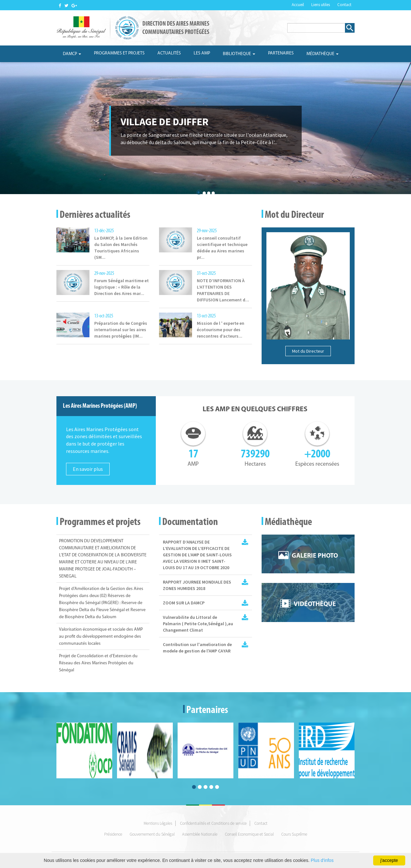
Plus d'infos (322, 860)
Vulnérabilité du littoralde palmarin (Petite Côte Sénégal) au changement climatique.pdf (245, 617)
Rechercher (350, 28)
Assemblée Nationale (200, 834)
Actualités (169, 53)
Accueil (298, 5)
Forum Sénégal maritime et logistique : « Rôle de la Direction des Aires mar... (122, 287)
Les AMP (202, 53)
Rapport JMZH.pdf (245, 582)
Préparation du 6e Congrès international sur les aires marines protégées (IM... (121, 330)
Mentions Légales (158, 823)
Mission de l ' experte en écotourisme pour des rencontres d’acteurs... (221, 330)
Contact (344, 5)
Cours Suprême (294, 834)
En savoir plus (88, 469)
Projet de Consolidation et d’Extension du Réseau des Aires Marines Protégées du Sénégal (98, 663)
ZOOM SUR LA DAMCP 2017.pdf (245, 603)
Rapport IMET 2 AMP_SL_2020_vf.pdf (245, 542)
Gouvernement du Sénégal (152, 834)
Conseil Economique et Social (249, 834)
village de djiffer (164, 122)
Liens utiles (321, 5)
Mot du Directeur (308, 351)
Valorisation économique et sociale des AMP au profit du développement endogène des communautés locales (101, 637)
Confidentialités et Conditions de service (213, 823)
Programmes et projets (119, 53)
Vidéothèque (315, 604)
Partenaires (281, 53)
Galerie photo (315, 556)
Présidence (113, 834)
